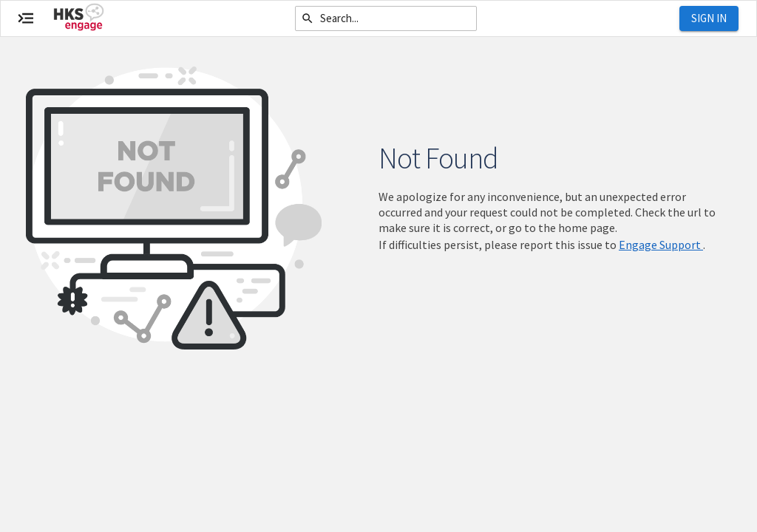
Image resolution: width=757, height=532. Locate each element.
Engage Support (661, 245)
